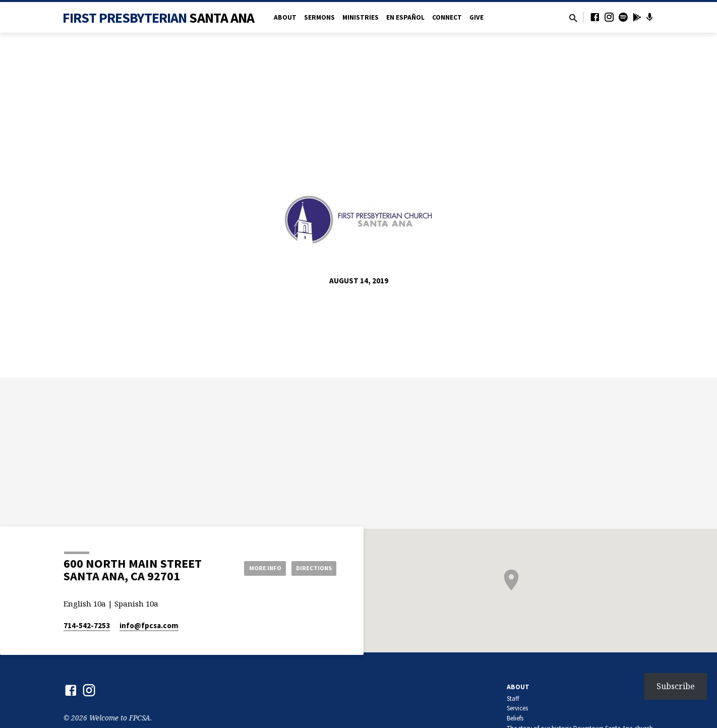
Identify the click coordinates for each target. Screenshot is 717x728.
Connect (447, 17)
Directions (311, 568)
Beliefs (515, 718)
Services (517, 708)
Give (476, 17)
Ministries (361, 17)
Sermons (319, 17)
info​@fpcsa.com (149, 625)
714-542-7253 (87, 625)
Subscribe (676, 686)
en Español (405, 17)
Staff (513, 699)
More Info (254, 568)
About (285, 17)
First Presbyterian (159, 18)
